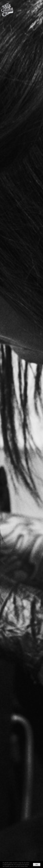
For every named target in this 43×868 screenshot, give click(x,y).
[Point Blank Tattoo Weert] (7, 4)
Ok (37, 865)
